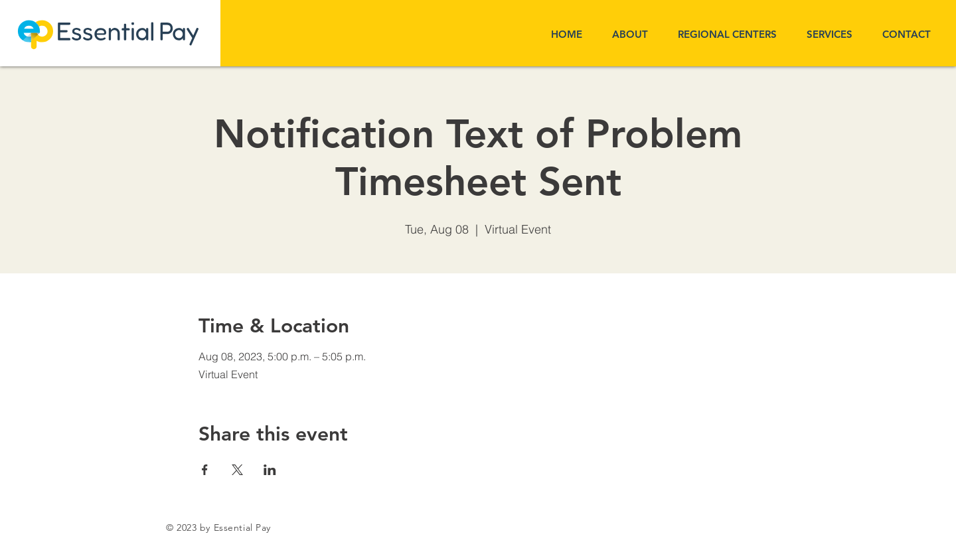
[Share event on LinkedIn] (270, 470)
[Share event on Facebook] (205, 470)
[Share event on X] (237, 470)
